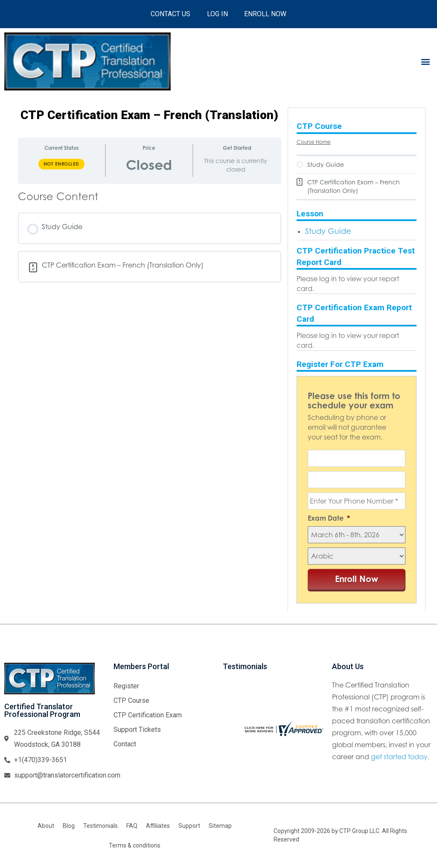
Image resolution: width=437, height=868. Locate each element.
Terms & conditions (135, 845)
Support (189, 826)
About (46, 826)
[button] (426, 61)
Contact (125, 744)
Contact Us (170, 14)
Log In (217, 14)
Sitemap (220, 826)
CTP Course (131, 701)
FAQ (132, 826)
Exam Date (329, 518)
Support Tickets (137, 730)
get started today (399, 757)
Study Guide (328, 231)
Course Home (314, 142)
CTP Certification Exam (148, 715)
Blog (69, 826)
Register (126, 686)
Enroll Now (266, 14)
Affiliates (158, 826)
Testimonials (101, 826)
